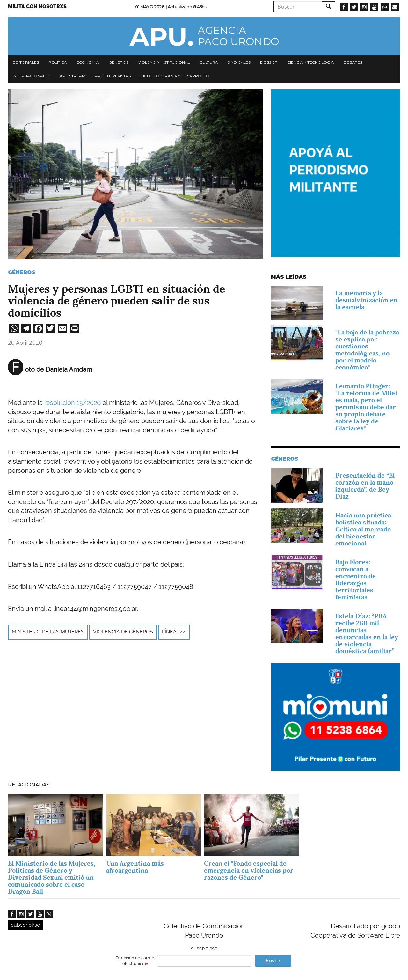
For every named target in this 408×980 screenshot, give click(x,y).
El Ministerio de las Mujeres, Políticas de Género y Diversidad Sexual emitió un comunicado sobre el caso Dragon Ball (52, 877)
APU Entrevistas (113, 76)
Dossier (269, 62)
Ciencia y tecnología (311, 62)
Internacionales (31, 76)
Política (58, 62)
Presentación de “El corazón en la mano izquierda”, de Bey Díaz (365, 486)
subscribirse (25, 925)
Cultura (209, 62)
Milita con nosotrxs (37, 7)
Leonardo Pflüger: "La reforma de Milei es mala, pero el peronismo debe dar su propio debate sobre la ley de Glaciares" (366, 407)
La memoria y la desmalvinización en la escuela (366, 300)
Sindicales (239, 62)
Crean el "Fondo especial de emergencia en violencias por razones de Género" (249, 870)
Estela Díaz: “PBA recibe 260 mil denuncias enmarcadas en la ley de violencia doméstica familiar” (367, 633)
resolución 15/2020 (73, 403)
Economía (88, 62)
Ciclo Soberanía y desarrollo (175, 76)
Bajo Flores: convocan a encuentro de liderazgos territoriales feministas (356, 580)
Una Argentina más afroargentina (135, 867)
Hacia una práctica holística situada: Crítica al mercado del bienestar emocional (363, 529)
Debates (353, 62)
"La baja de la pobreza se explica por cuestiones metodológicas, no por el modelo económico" (367, 350)
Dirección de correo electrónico (135, 961)
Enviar (273, 961)
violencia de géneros (123, 632)
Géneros (119, 62)
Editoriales (26, 62)
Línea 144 (174, 632)
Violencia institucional (164, 62)
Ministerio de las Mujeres (48, 632)
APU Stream (73, 76)
